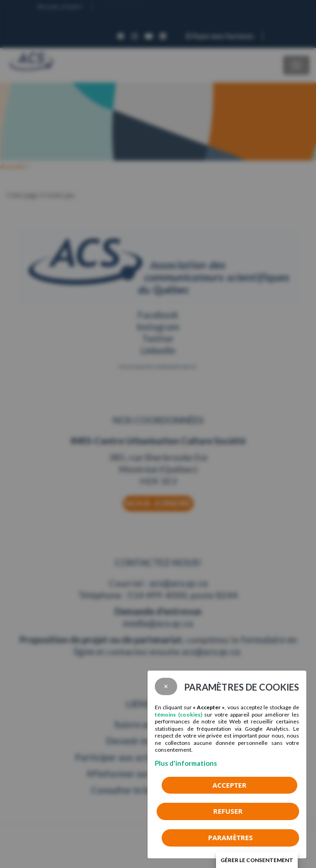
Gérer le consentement (257, 860)
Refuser (228, 811)
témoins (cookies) (179, 715)
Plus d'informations (186, 763)
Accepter (229, 785)
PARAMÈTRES (231, 837)
